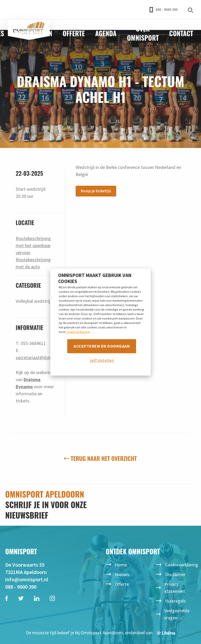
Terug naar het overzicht (100, 458)
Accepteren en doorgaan (102, 346)
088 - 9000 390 (164, 10)
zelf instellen (102, 360)
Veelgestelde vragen (177, 614)
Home (121, 565)
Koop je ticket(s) (96, 191)
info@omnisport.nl (27, 579)
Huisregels (175, 601)
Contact (181, 33)
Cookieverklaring (182, 565)
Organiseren (33, 33)
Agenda (106, 33)
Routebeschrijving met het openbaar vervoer (33, 245)
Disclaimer (175, 574)
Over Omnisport (143, 33)
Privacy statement (175, 588)
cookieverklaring (78, 332)
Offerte (74, 33)
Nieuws (122, 574)
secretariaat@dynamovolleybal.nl (48, 357)
